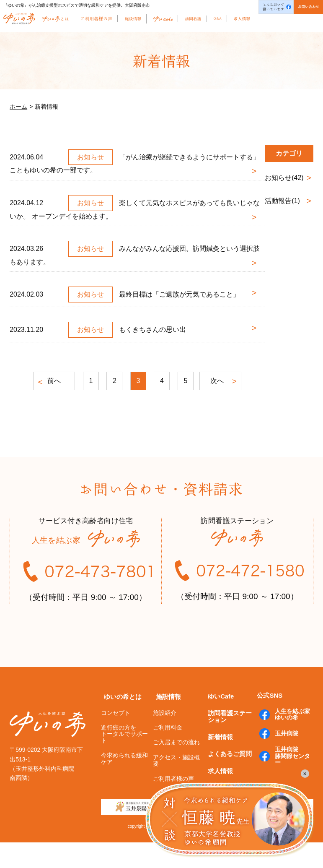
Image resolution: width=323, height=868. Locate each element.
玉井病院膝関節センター (289, 781)
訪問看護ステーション (230, 740)
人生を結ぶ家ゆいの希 (289, 741)
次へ (220, 382)
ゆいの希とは (120, 723)
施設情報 (165, 723)
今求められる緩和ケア (124, 784)
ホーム (18, 107)
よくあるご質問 (227, 773)
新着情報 (217, 758)
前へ (51, 382)
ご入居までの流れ (176, 768)
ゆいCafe (218, 723)
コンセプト (116, 738)
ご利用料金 (168, 753)
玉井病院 (283, 759)
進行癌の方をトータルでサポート (124, 760)
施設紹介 (165, 738)
